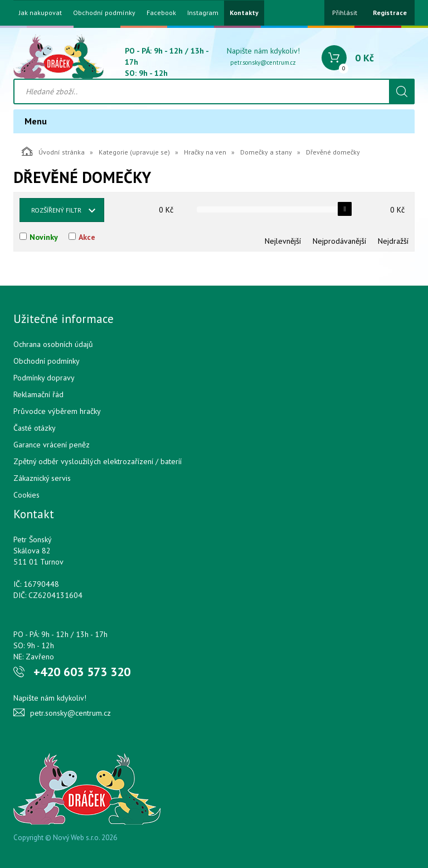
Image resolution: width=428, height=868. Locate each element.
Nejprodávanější (339, 241)
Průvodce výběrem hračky (57, 411)
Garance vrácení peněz (52, 445)
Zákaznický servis (42, 478)
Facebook (161, 13)
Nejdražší (393, 241)
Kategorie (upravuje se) (134, 152)
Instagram (203, 13)
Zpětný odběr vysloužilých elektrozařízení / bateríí (98, 461)
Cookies (26, 495)
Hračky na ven (205, 152)
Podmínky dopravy (44, 378)
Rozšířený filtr (56, 210)
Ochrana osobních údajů (53, 344)
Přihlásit (345, 13)
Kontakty (244, 13)
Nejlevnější (283, 241)
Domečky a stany (266, 152)
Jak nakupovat (40, 13)
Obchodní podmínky (104, 13)
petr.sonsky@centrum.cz (263, 62)
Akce (87, 237)
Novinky (44, 237)
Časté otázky (35, 428)
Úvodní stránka (53, 151)
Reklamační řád (38, 394)
